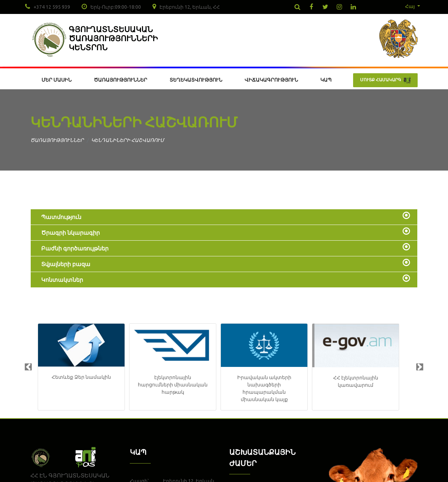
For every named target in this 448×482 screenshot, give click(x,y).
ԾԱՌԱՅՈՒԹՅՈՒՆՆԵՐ (121, 80)
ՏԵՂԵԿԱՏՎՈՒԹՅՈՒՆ (196, 80)
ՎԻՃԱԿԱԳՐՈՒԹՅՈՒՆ (271, 80)
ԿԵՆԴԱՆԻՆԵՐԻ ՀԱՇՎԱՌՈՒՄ (128, 140)
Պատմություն (61, 217)
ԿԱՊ (326, 80)
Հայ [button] (410, 6)
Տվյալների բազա (66, 264)
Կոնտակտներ (62, 280)
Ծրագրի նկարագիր (70, 233)
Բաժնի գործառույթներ (75, 248)
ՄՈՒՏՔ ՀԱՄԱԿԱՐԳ (385, 80)
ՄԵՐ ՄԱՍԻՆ (57, 80)
